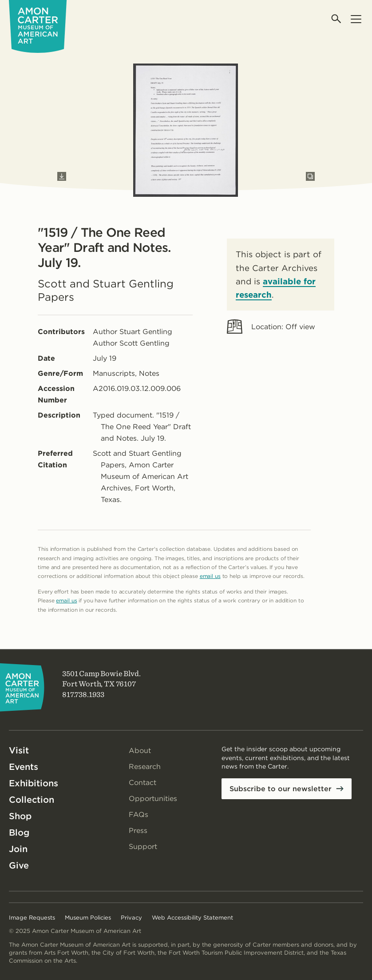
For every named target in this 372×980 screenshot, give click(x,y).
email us (210, 576)
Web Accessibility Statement (192, 918)
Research (145, 767)
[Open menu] (356, 19)
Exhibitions (34, 783)
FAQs (139, 815)
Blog (19, 833)
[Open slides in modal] (310, 176)
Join (18, 849)
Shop (20, 816)
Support (143, 847)
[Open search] (337, 19)
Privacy (131, 918)
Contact (142, 783)
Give (19, 865)
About (140, 751)
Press (138, 831)
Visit (19, 750)
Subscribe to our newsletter (281, 789)
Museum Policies (88, 918)
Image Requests (32, 918)
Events (24, 767)
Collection (32, 800)
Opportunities (153, 799)
